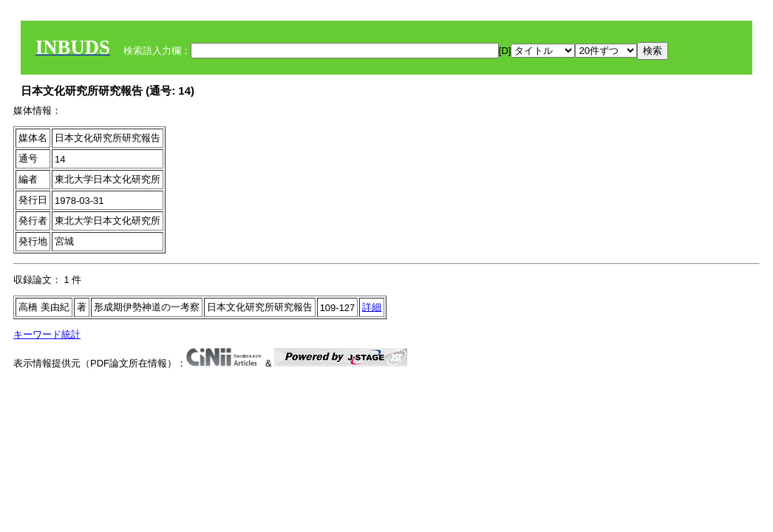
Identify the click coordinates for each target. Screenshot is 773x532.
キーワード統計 (47, 334)
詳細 (372, 307)
